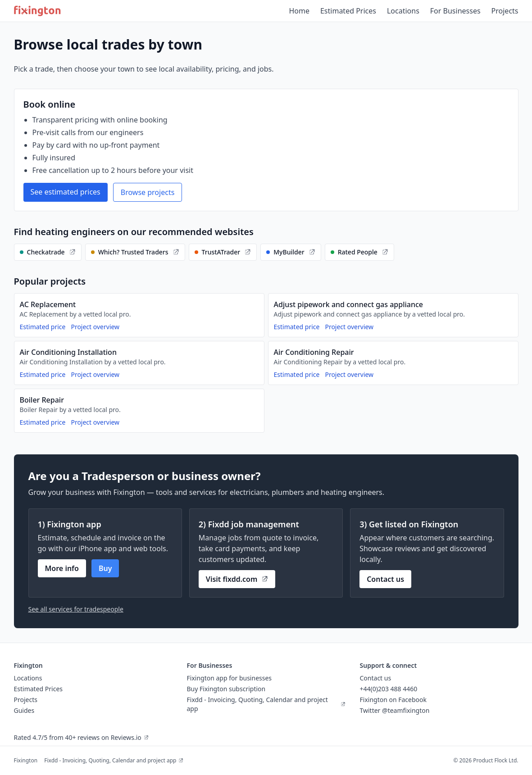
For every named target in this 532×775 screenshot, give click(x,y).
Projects (505, 11)
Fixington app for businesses (230, 678)
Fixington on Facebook (393, 700)
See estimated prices (66, 192)
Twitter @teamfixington (395, 710)
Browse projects (148, 192)
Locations (403, 11)
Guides (24, 710)
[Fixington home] (38, 11)
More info (62, 568)
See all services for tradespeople (76, 609)
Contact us (385, 579)
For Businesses (455, 11)
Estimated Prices (348, 11)
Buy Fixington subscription (226, 689)
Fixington (26, 760)
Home (299, 11)
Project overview (95, 327)
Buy (105, 568)
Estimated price (43, 327)
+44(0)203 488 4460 (389, 689)
